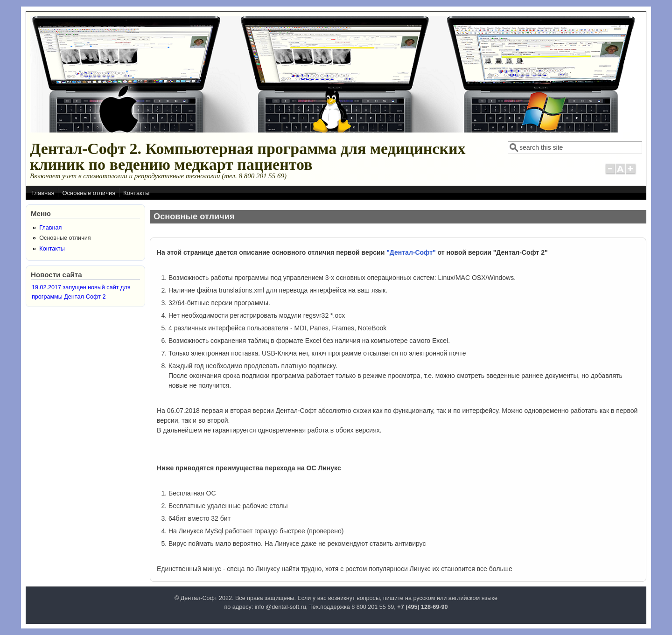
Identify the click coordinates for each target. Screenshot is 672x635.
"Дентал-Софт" (411, 252)
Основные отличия (89, 193)
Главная (43, 193)
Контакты (136, 193)
